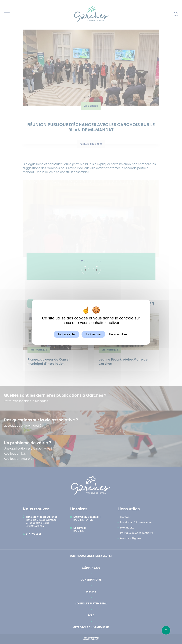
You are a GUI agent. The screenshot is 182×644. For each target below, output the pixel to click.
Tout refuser (93, 334)
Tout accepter (67, 334)
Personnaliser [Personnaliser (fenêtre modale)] (118, 334)
